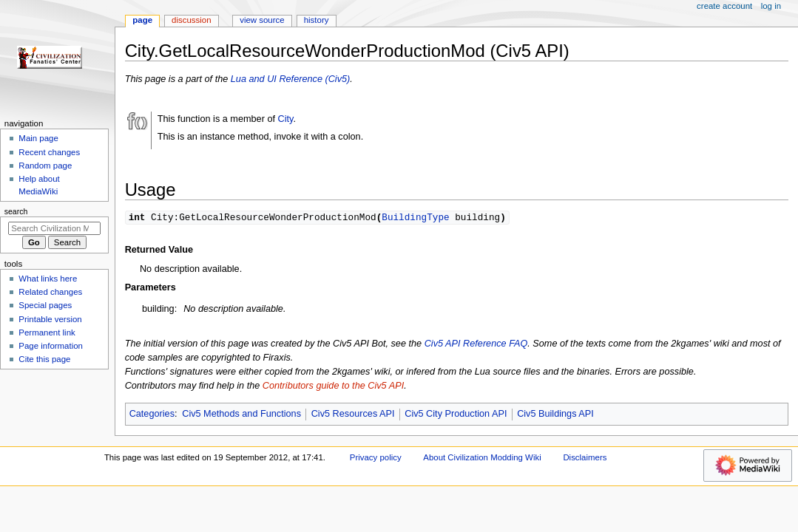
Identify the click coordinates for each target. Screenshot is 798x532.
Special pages (45, 305)
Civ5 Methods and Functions (241, 415)
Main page (38, 138)
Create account (724, 6)
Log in (771, 6)
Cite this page (44, 359)
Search (16, 211)
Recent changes (49, 152)
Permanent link (47, 332)
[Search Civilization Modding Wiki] (54, 228)
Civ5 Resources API (353, 415)
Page (142, 20)
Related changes (50, 292)
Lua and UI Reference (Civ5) (291, 79)
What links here (48, 279)
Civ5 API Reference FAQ (476, 344)
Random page (45, 166)
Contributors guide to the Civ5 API (333, 386)
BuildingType (415, 217)
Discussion (191, 20)
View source (262, 20)
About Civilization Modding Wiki (482, 458)
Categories (152, 415)
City (286, 119)
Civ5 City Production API (456, 415)
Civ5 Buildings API (555, 415)
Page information (51, 346)
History (317, 20)
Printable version (50, 319)
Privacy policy (376, 458)
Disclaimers (585, 458)
